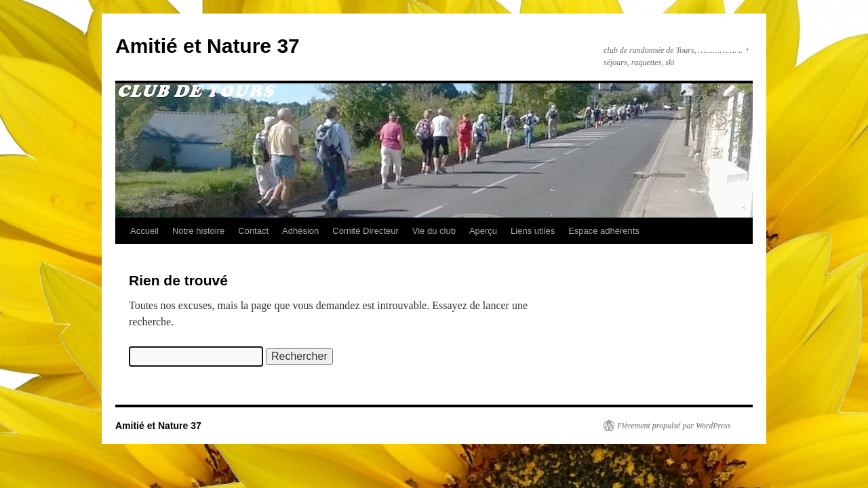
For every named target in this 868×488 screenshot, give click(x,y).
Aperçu (483, 231)
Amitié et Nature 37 (208, 46)
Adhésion (300, 231)
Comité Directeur (366, 231)
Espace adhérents (604, 231)
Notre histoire (198, 231)
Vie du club (434, 231)
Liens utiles (533, 231)
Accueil (144, 231)
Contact (253, 231)
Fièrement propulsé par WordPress (674, 426)
